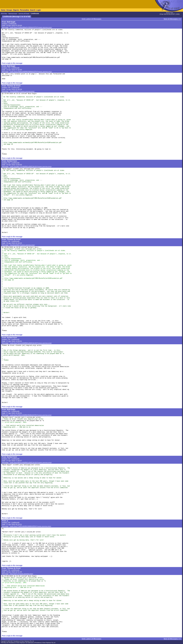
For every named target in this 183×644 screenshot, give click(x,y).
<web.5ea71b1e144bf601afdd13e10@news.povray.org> (31, 343)
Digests (16, 10)
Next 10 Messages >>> (172, 19)
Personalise (24, 10)
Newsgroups (13, 14)
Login (39, 10)
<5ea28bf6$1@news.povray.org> (22, 91)
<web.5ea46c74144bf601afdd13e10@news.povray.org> (31, 167)
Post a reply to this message (12, 63)
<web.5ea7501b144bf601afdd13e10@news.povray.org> (31, 463)
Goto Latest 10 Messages (91, 19)
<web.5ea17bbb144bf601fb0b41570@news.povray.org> (31, 72)
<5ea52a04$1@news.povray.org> (22, 245)
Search (33, 10)
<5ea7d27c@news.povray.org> (21, 574)
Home (3, 10)
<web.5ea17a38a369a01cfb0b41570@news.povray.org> (31, 27)
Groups (9, 10)
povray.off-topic (24, 14)
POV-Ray (4, 14)
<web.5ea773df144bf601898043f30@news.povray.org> (30, 526)
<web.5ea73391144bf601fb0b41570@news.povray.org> (31, 415)
